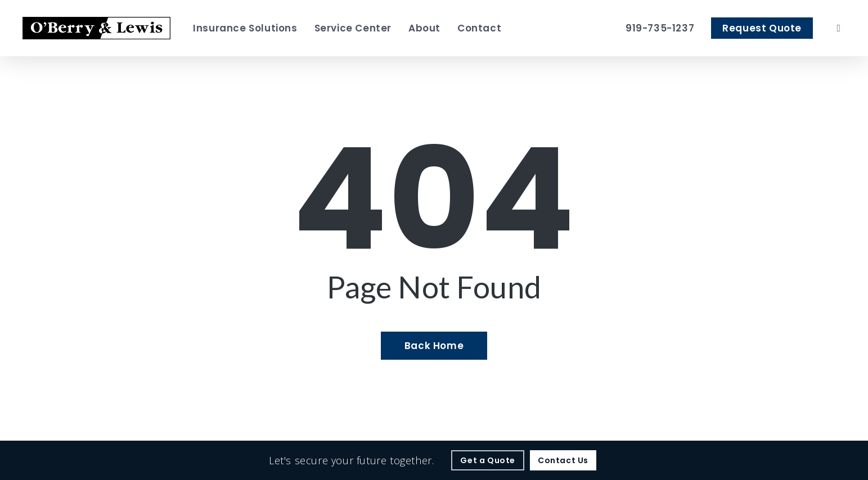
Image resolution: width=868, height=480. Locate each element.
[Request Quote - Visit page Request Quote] (762, 28)
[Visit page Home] (96, 28)
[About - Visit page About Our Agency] (424, 28)
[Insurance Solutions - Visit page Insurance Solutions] (245, 28)
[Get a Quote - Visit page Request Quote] (488, 460)
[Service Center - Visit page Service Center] (353, 28)
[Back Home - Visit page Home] (434, 346)
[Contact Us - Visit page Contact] (563, 460)
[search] (839, 28)
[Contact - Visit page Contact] (479, 28)
